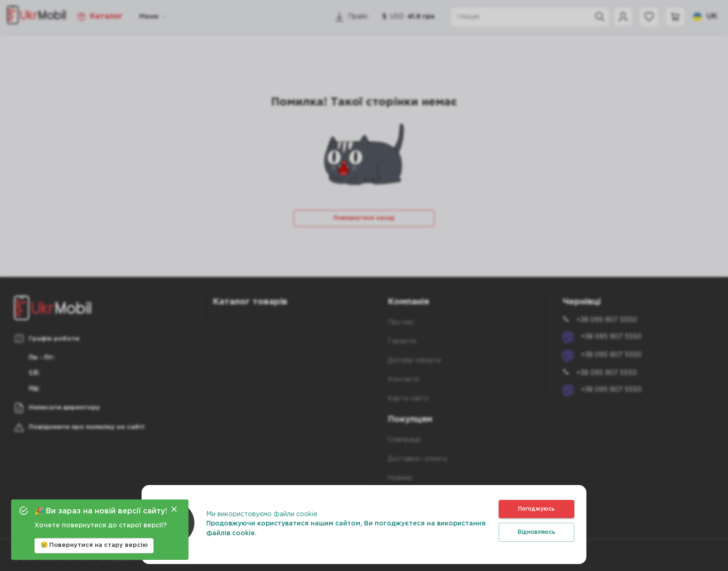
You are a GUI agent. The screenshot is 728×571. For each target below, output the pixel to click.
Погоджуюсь (536, 509)
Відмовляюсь (536, 532)
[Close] (174, 509)
